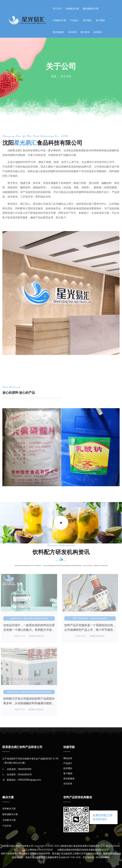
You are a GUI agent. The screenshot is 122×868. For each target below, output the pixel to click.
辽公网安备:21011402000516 (39, 850)
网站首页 (68, 758)
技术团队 (87, 20)
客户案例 (100, 20)
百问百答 (72, 32)
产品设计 (75, 20)
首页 (54, 76)
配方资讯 (85, 32)
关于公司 (57, 9)
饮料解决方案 (72, 9)
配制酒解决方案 (91, 9)
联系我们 (98, 32)
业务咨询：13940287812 (19, 769)
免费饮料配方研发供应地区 (103, 817)
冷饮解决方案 (59, 20)
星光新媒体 (58, 32)
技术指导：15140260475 (19, 775)
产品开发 (7, 826)
